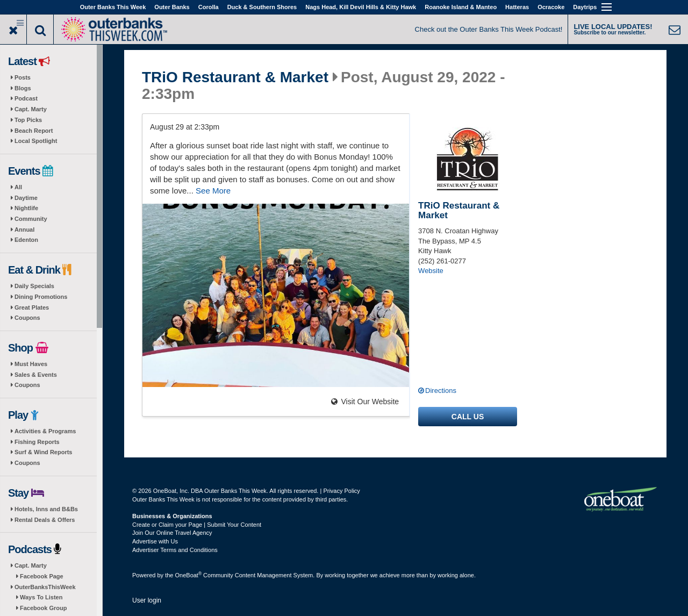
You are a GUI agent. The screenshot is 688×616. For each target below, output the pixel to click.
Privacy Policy (341, 491)
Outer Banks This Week (113, 7)
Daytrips (585, 7)
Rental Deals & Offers (45, 520)
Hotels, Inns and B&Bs (46, 509)
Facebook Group (43, 608)
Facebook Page (42, 576)
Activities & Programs (45, 431)
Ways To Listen (41, 597)
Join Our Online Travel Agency (172, 533)
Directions (441, 391)
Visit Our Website (365, 402)
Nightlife (26, 208)
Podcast (26, 98)
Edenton (26, 240)
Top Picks (28, 120)
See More (213, 191)
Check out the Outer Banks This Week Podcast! (489, 29)
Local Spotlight (36, 141)
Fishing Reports (37, 442)
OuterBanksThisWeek (45, 587)
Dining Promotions (41, 297)
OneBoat (189, 575)
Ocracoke (551, 7)
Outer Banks (172, 7)
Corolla (209, 7)
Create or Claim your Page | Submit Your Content (197, 525)
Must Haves (31, 364)
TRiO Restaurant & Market (235, 77)
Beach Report (34, 131)
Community (31, 219)
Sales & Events (36, 375)
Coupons (27, 318)
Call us (468, 417)
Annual (24, 230)
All (18, 187)
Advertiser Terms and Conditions (175, 550)
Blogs (23, 88)
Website (431, 271)
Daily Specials (34, 286)
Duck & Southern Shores (262, 7)
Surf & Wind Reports (43, 452)
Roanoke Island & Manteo (461, 7)
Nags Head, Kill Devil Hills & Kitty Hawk (361, 7)
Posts (23, 77)
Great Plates (32, 307)
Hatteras (517, 7)
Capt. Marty (31, 109)
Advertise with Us (155, 541)
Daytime (26, 198)
